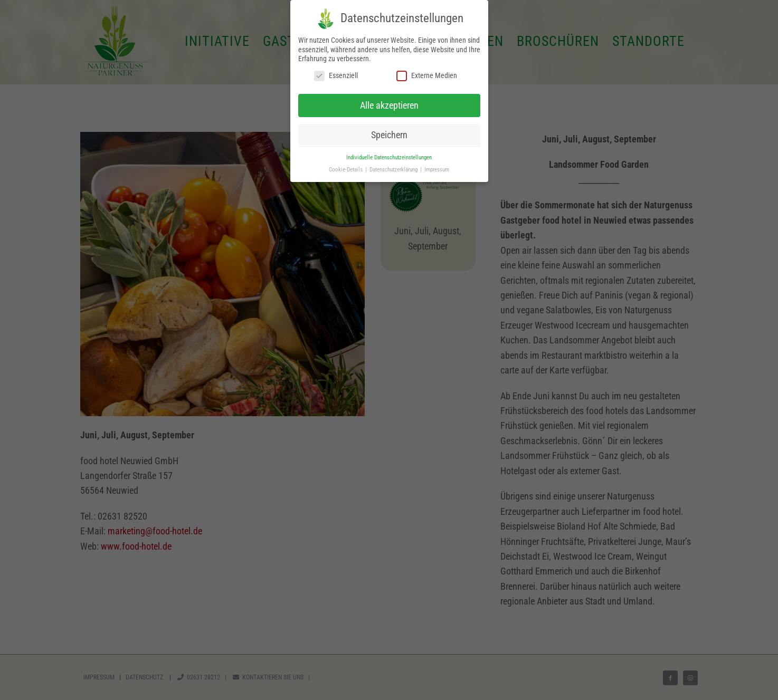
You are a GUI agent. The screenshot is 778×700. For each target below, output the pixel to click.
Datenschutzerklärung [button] (394, 170)
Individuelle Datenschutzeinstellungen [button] (389, 157)
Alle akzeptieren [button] (389, 105)
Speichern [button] (389, 135)
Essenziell (336, 76)
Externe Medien (427, 76)
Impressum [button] (437, 170)
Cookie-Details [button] (347, 170)
